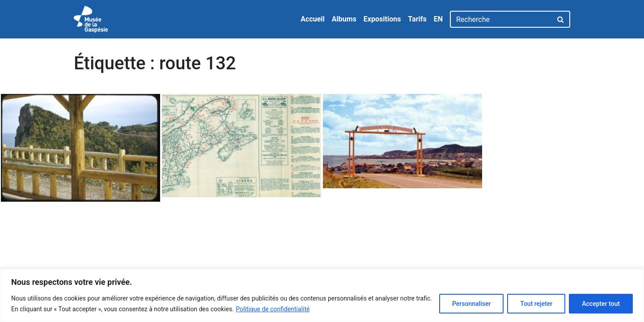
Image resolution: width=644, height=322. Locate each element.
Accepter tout (601, 304)
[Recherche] (501, 19)
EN (438, 19)
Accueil (313, 19)
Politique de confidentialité (273, 309)
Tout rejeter (536, 304)
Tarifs (417, 19)
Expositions (382, 19)
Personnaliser (471, 304)
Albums (344, 19)
